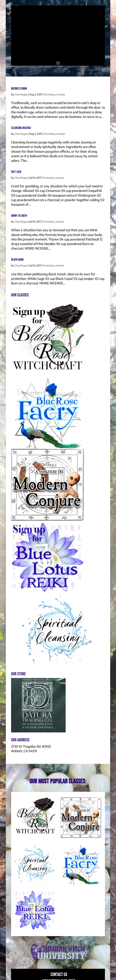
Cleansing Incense (21, 128)
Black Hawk (17, 260)
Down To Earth (19, 216)
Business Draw (19, 89)
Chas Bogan (21, 94)
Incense (61, 94)
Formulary (50, 94)
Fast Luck (16, 172)
